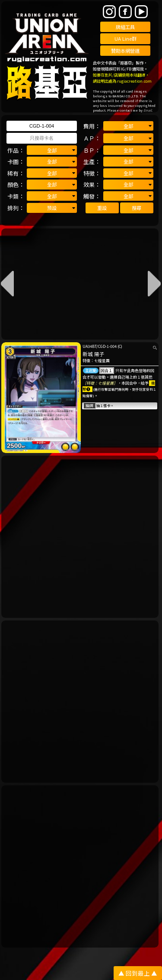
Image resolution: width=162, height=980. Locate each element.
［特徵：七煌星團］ (100, 383)
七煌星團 (102, 361)
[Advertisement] (81, 537)
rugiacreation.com (134, 81)
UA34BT (89, 346)
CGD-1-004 (107, 346)
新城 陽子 (94, 354)
